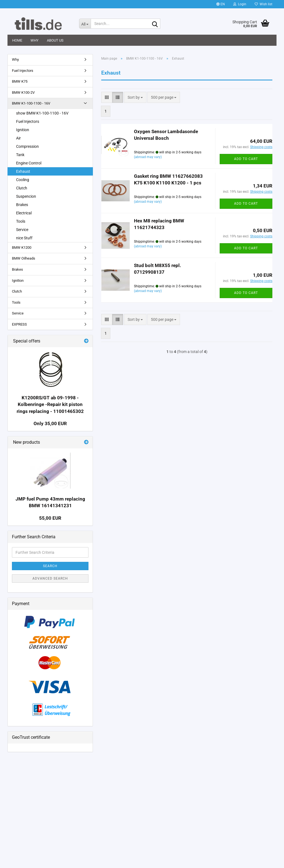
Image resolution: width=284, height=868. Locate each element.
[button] (221, 4)
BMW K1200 (22, 248)
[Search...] (85, 24)
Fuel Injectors (23, 71)
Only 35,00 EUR (50, 423)
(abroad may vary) (148, 157)
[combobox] (135, 97)
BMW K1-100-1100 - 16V (31, 103)
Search (50, 566)
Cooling (23, 180)
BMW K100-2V (23, 92)
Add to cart (246, 159)
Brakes (22, 205)
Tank (20, 155)
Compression (27, 146)
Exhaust (23, 171)
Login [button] (240, 4)
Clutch (22, 188)
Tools (21, 221)
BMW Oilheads (24, 258)
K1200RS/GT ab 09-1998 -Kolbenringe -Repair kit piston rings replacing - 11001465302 (50, 404)
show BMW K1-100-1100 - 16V (42, 113)
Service (22, 230)
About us (55, 40)
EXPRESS (19, 324)
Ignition (23, 130)
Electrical (24, 213)
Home (17, 40)
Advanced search (50, 578)
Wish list (263, 4)
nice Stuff (24, 238)
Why (35, 40)
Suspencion (26, 196)
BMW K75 (20, 81)
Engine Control (29, 163)
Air (18, 138)
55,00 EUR (50, 518)
